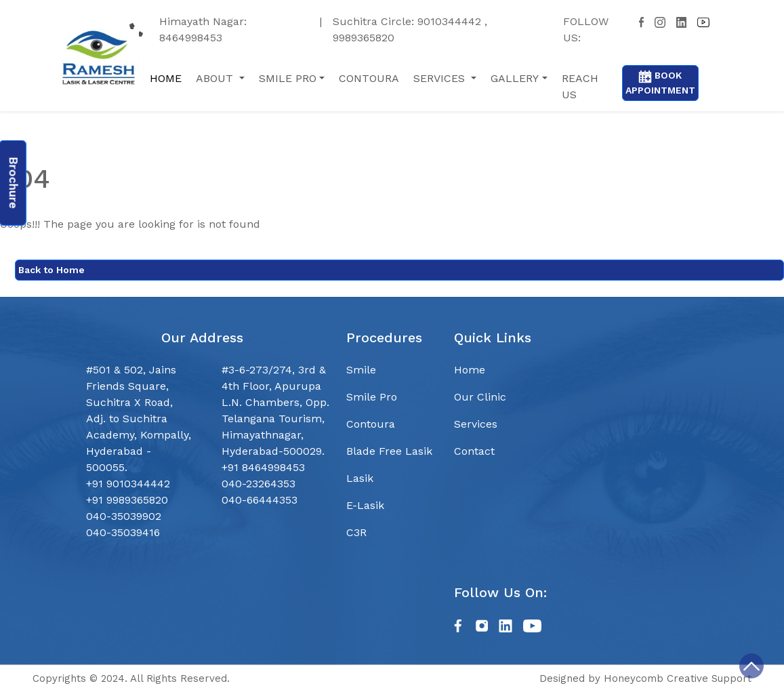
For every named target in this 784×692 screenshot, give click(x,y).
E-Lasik (365, 505)
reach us (580, 86)
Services (476, 424)
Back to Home (51, 270)
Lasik (360, 478)
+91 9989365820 (127, 500)
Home (166, 78)
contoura (369, 78)
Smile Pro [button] (288, 78)
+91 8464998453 (263, 467)
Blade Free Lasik (389, 451)
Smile (361, 370)
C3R (356, 532)
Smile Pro (372, 397)
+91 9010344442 (128, 484)
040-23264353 (259, 484)
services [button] (441, 78)
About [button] (216, 78)
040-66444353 (260, 500)
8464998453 (191, 38)
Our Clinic (480, 397)
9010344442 (451, 21)
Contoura (371, 424)
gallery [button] (515, 78)
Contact (474, 451)
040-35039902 (124, 516)
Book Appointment (660, 83)
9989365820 (364, 38)
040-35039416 (123, 532)
